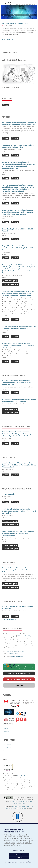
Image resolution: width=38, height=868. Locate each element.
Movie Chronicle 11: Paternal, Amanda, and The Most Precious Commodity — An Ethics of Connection (19, 511)
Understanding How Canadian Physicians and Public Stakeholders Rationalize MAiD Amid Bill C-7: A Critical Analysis (18, 212)
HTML (16, 138)
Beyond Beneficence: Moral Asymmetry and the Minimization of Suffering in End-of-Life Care (19, 248)
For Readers (7, 745)
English (6, 729)
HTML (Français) (11, 284)
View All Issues (8, 620)
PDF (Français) (11, 281)
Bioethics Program (18, 807)
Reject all (19, 854)
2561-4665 (10, 651)
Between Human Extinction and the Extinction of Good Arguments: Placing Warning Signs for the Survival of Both (17, 434)
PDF (6, 105)
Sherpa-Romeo (19, 651)
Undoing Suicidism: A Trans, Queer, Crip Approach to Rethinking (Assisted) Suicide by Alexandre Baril (19, 465)
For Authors (7, 748)
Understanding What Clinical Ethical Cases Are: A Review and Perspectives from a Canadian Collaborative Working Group (18, 293)
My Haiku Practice (9, 494)
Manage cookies (19, 851)
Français (6, 732)
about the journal (17, 656)
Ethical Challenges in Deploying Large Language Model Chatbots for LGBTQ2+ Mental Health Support (17, 382)
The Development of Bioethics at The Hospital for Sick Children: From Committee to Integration (18, 345)
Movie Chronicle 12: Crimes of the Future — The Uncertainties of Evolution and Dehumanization (18, 533)
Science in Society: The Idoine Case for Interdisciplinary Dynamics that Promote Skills (17, 570)
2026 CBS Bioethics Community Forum (16, 23)
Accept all (19, 858)
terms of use (27, 862)
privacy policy (14, 862)
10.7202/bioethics (12, 653)
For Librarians (8, 751)
